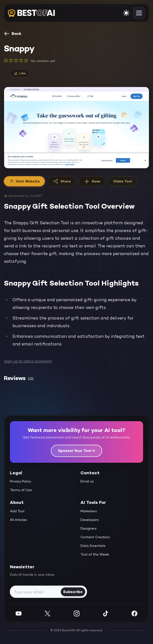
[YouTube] (19, 613)
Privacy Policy (20, 481)
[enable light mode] (126, 13)
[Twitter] (47, 613)
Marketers (89, 511)
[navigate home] (31, 13)
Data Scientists (93, 546)
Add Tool (17, 511)
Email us (87, 481)
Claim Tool (123, 181)
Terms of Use (21, 490)
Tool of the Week (95, 554)
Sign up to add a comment (28, 361)
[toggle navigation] (139, 13)
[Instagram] (77, 613)
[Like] (20, 73)
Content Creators (95, 537)
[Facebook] (134, 613)
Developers (90, 520)
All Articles (18, 520)
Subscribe (73, 592)
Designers (89, 528)
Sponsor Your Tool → (76, 451)
